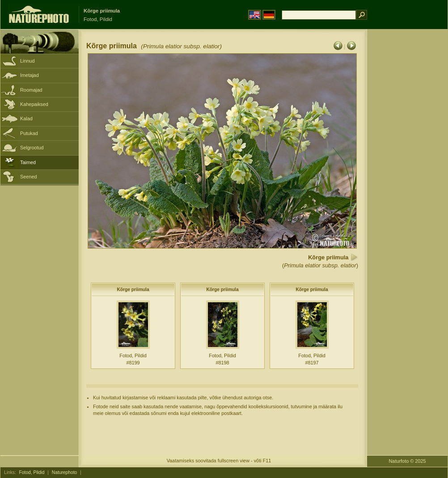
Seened (29, 177)
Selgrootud (32, 148)
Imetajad (30, 75)
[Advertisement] (407, 172)
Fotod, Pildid (32, 472)
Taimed (28, 162)
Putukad (29, 133)
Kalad (26, 118)
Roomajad (31, 90)
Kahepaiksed (34, 104)
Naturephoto (64, 472)
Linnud (27, 61)
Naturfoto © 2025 (408, 461)
